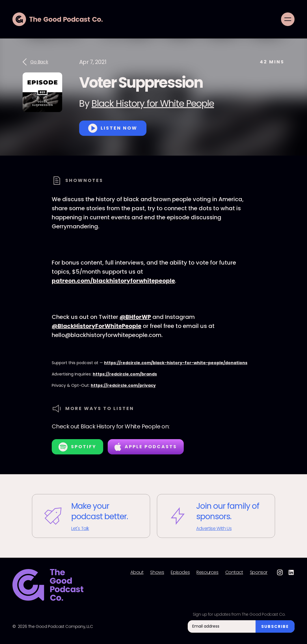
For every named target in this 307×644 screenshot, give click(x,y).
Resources (207, 572)
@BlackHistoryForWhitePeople (97, 326)
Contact (234, 572)
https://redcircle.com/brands (125, 374)
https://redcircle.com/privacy (123, 385)
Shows (157, 572)
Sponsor (259, 572)
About (137, 572)
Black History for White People (153, 103)
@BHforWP (135, 317)
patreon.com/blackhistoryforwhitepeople (113, 281)
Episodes (180, 572)
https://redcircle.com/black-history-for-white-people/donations (176, 363)
